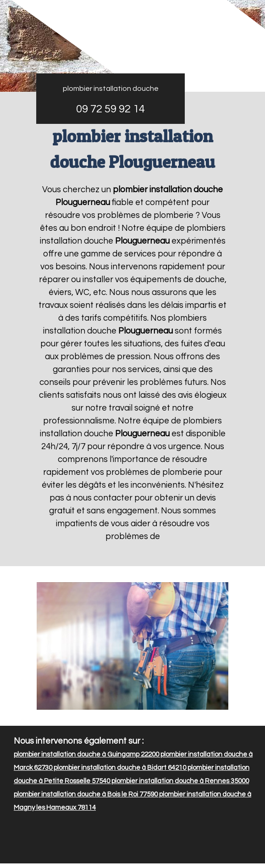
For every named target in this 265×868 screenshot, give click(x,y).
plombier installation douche (111, 89)
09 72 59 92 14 (110, 109)
